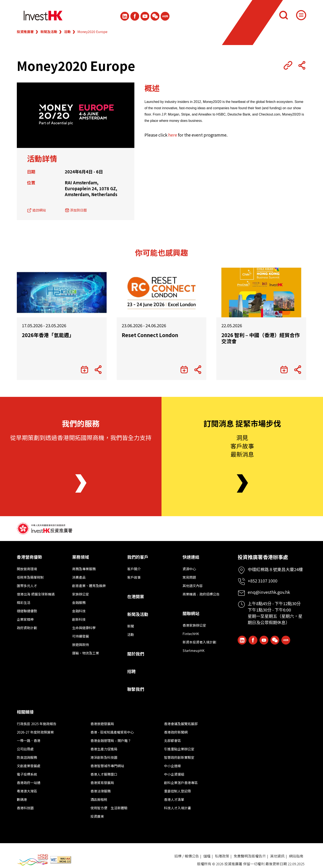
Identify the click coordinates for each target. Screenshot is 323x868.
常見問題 (189, 577)
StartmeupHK (193, 650)
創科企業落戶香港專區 (181, 783)
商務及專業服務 (84, 569)
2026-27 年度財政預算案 (35, 732)
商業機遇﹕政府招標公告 (201, 594)
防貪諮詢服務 (27, 757)
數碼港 (22, 799)
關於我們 (136, 654)
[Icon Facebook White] (135, 16)
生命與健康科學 (84, 628)
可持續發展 (81, 636)
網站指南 (296, 856)
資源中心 (189, 569)
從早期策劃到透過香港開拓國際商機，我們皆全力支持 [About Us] (81, 437)
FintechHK (191, 634)
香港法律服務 (101, 791)
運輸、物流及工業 (86, 653)
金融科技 (79, 611)
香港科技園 (25, 808)
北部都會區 (172, 740)
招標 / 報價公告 (187, 856)
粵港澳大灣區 (27, 791)
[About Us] (81, 483)
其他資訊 (277, 856)
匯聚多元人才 (27, 586)
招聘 (131, 671)
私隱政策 (222, 856)
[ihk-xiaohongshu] (165, 16)
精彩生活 (24, 602)
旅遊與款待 (81, 645)
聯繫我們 (136, 689)
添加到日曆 (78, 210)
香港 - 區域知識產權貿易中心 (112, 732)
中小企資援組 (174, 774)
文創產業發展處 (29, 766)
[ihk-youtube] (145, 16)
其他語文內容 (193, 586)
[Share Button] (302, 65)
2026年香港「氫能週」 (48, 335)
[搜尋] (283, 15)
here (173, 135)
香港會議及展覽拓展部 (181, 724)
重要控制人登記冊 (177, 791)
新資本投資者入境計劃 (199, 642)
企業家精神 (25, 619)
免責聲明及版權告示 (250, 856)
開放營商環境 (27, 569)
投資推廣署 (25, 32)
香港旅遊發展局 (102, 724)
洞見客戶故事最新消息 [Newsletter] (242, 446)
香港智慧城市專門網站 (107, 766)
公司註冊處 (25, 749)
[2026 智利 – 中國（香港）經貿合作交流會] (261, 292)
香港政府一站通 (29, 783)
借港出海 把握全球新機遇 (36, 594)
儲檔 (207, 856)
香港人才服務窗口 (104, 774)
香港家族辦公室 (194, 625)
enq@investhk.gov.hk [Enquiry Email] (269, 592)
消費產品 (79, 577)
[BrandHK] (33, 860)
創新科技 (79, 619)
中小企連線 (172, 766)
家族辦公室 (81, 594)
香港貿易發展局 (102, 783)
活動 (67, 32)
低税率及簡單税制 (30, 577)
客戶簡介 (134, 569)
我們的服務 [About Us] (81, 423)
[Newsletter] (242, 483)
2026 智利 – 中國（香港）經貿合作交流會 (261, 338)
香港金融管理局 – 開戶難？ (111, 740)
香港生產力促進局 (104, 749)
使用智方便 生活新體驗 (109, 808)
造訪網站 (39, 210)
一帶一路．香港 (29, 740)
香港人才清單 (174, 799)
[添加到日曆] (84, 370)
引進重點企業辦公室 (179, 749)
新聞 (131, 626)
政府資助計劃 (27, 628)
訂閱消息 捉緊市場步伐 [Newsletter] (242, 423)
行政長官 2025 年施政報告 (37, 724)
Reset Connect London (150, 335)
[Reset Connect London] (162, 292)
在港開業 (136, 596)
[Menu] (301, 15)
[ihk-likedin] (125, 16)
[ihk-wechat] (155, 16)
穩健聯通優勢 (27, 611)
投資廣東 (97, 816)
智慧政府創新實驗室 (179, 757)
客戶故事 (134, 577)
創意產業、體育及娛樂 (89, 586)
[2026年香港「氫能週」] (62, 292)
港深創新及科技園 (104, 757)
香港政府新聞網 (176, 732)
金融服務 (79, 602)
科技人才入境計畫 (177, 808)
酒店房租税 (99, 799)
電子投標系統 (27, 774)
